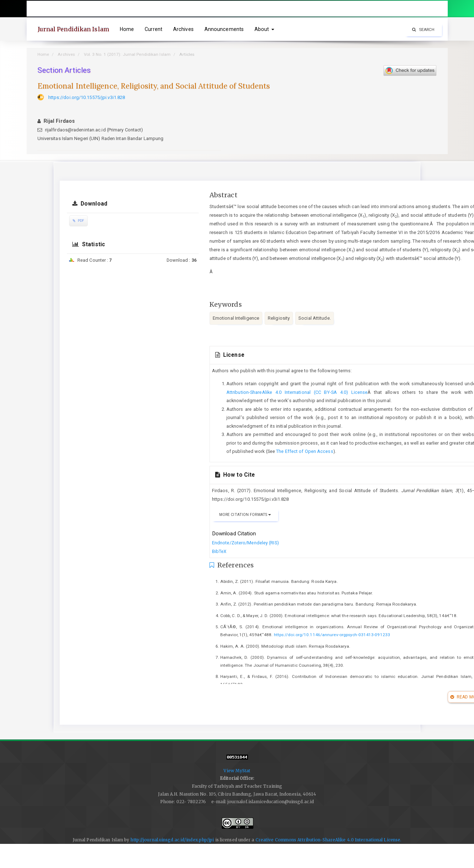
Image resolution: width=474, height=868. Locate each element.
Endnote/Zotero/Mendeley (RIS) (245, 543)
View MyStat (237, 771)
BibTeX (219, 551)
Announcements (224, 29)
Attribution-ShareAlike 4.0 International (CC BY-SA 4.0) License (297, 392)
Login (436, 8)
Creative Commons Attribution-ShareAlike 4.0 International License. (329, 840)
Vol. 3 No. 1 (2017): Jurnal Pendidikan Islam (127, 54)
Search (423, 30)
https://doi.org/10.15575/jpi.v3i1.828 (87, 97)
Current (154, 29)
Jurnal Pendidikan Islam (73, 29)
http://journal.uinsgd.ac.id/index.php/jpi (172, 840)
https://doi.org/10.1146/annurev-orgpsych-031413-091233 (332, 635)
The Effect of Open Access (305, 451)
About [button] (264, 29)
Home (127, 29)
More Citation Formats (245, 515)
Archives (183, 29)
